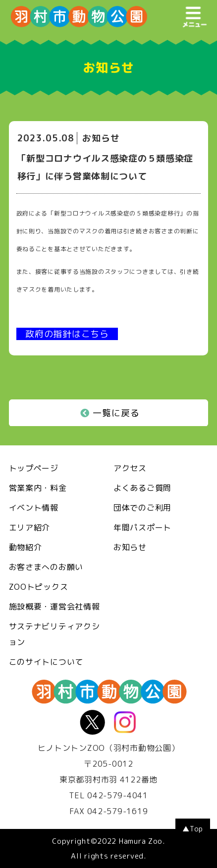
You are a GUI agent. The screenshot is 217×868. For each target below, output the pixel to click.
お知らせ (130, 547)
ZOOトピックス (39, 587)
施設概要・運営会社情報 (54, 607)
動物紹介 (26, 547)
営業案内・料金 (38, 488)
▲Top (193, 829)
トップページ (34, 468)
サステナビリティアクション (54, 634)
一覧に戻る (110, 413)
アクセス (130, 468)
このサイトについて (46, 662)
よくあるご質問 (142, 488)
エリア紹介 (30, 527)
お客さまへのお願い (46, 567)
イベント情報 (34, 508)
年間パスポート (142, 527)
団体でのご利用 (142, 508)
